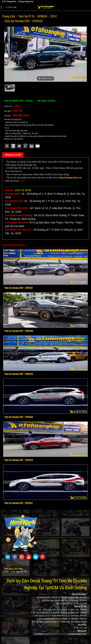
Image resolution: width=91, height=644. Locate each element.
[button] (1, 7)
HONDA (42, 16)
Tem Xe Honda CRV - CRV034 (19, 417)
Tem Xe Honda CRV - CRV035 (19, 374)
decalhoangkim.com (59, 634)
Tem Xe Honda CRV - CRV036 (19, 331)
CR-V (54, 16)
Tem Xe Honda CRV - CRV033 (19, 460)
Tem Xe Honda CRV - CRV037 (19, 288)
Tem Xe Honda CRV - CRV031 (19, 503)
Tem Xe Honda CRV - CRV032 (24, 21)
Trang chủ (9, 16)
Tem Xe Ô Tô (26, 16)
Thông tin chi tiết (13, 155)
